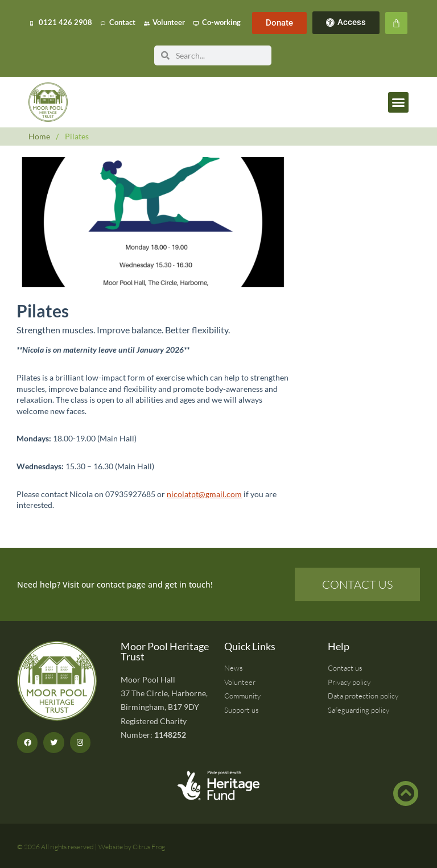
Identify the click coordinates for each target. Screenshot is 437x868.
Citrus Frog (149, 847)
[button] (398, 102)
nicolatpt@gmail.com (204, 494)
